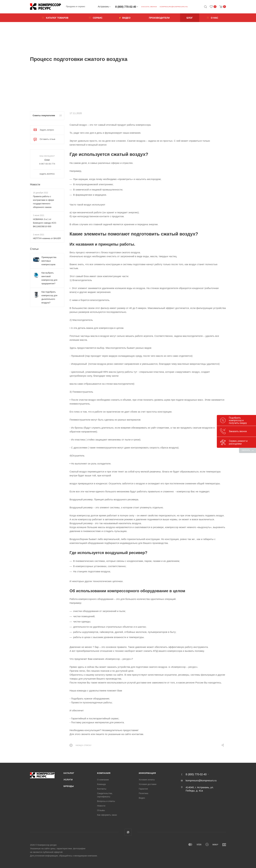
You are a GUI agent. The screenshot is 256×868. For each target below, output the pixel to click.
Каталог (69, 773)
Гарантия (143, 789)
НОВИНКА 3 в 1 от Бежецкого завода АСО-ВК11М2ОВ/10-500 (45, 223)
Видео (142, 798)
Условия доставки (148, 784)
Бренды (69, 786)
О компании (103, 780)
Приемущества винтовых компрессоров (49, 261)
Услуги (68, 780)
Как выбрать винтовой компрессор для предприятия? (49, 278)
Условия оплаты (147, 780)
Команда (101, 784)
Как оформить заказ (107, 815)
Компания (104, 773)
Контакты (102, 789)
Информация (147, 773)
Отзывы (101, 810)
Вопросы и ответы (106, 801)
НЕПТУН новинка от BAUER (47, 238)
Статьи (34, 249)
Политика (144, 793)
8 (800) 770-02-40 (126, 7)
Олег (47, 160)
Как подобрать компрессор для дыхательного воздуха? (49, 297)
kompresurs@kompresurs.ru (174, 7)
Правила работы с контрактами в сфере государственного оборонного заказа (44, 202)
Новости (35, 184)
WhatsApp (128, 832)
